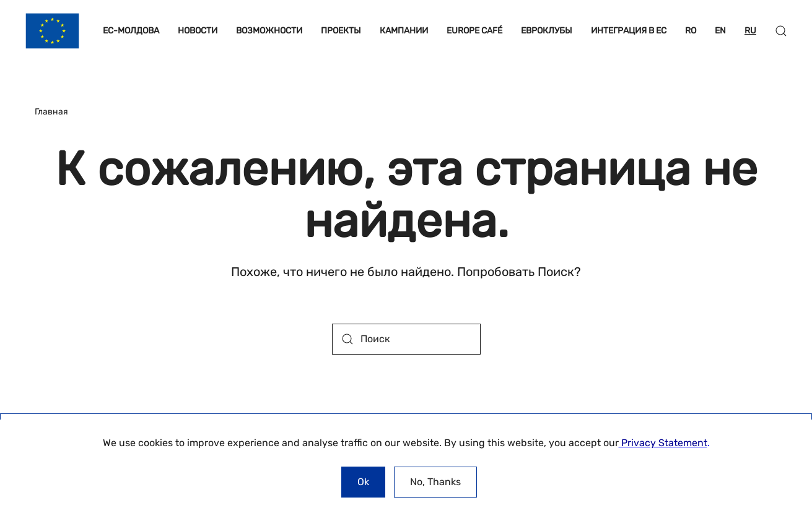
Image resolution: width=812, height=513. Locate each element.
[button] (781, 31)
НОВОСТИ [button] (198, 31)
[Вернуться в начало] (52, 31)
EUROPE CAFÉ (474, 31)
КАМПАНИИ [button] (404, 31)
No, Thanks (435, 482)
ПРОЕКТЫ (341, 31)
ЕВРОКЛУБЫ (547, 31)
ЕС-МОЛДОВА (131, 31)
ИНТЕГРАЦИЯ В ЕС (629, 31)
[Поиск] (406, 339)
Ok (363, 482)
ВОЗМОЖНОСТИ (269, 31)
